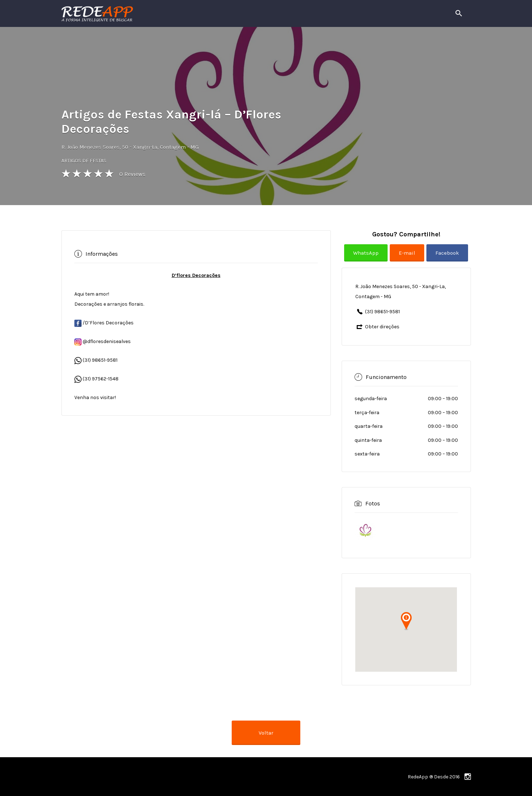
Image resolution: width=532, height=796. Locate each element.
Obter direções (382, 327)
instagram (468, 777)
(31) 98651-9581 (100, 360)
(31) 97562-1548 (101, 379)
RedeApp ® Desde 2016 (434, 777)
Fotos (373, 503)
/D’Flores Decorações (104, 323)
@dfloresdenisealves (103, 341)
